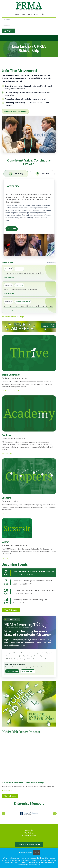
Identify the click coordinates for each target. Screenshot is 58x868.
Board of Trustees (29, 836)
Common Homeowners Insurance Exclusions (24, 273)
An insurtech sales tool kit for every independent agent (28, 306)
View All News (10, 796)
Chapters (6, 498)
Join (37, 14)
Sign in (10, 31)
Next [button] (54, 813)
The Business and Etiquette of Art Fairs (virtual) (32, 581)
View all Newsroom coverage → (14, 317)
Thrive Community (11, 375)
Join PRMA (12, 229)
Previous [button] (3, 813)
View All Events (11, 610)
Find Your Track (28, 671)
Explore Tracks (12, 671)
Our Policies (29, 833)
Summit (5, 542)
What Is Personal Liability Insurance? (20, 290)
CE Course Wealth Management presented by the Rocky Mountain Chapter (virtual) (33, 571)
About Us (29, 830)
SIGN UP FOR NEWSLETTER (29, 844)
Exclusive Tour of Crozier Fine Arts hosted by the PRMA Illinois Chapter (33, 590)
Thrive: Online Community (24, 14)
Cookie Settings (25, 852)
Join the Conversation (10, 391)
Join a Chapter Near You (11, 514)
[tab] (16, 174)
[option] (29, 814)
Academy (6, 435)
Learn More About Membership (15, 111)
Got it (37, 852)
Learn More (7, 453)
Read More (6, 790)
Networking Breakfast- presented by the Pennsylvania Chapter (30, 600)
